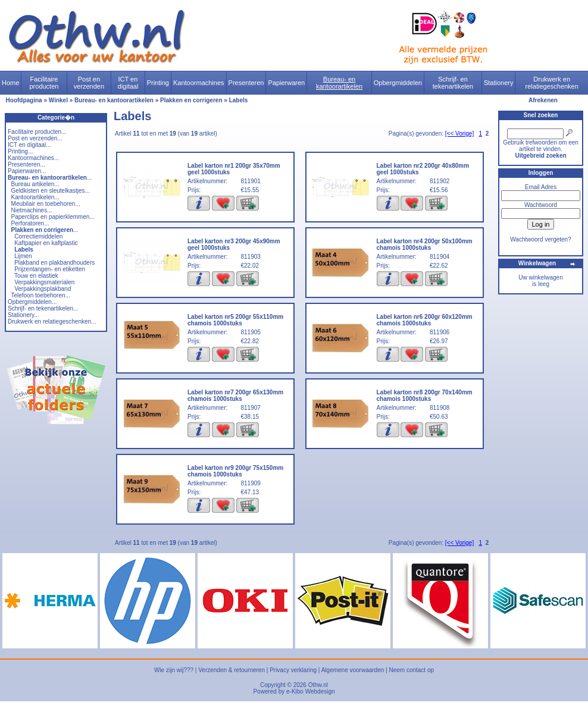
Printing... (20, 151)
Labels (239, 100)
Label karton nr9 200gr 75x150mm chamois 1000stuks (235, 471)
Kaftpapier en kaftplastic (46, 243)
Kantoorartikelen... (35, 197)
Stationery (499, 83)
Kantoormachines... (33, 158)
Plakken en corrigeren (191, 100)
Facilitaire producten (44, 83)
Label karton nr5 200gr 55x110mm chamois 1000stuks (235, 320)
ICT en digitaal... (29, 145)
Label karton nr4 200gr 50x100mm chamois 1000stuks (425, 244)
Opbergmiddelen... (32, 302)
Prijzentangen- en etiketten (50, 269)
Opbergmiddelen (398, 83)
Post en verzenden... (35, 138)
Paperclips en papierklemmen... (53, 217)
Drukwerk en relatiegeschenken (552, 83)
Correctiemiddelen (38, 236)
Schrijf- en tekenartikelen (453, 83)
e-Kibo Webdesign (311, 691)
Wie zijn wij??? (174, 670)
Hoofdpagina (24, 100)
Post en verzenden (89, 83)
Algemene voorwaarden (353, 670)
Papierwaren (286, 83)
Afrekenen (543, 100)
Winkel (58, 100)
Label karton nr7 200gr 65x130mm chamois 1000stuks (235, 396)
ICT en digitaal (128, 83)
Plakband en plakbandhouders (54, 263)
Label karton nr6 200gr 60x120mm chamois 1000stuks (425, 320)
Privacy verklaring (293, 670)
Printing (158, 83)
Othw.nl (318, 685)
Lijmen (23, 256)
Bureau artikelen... (35, 184)
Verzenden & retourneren (232, 670)
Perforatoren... (30, 223)
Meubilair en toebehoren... (46, 204)
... (50, 178)
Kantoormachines (199, 83)
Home (10, 83)
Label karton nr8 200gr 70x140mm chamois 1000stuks (425, 396)
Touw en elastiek (36, 276)
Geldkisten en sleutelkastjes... (51, 191)
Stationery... (24, 315)
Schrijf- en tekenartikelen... (43, 308)
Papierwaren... (27, 171)
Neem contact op (411, 670)
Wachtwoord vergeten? (540, 239)
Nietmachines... (32, 210)
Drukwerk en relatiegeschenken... (52, 322)
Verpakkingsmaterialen (44, 282)
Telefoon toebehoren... (40, 295)
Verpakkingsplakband (43, 289)
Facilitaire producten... (37, 132)
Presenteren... (26, 164)
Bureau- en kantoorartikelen (339, 83)
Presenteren (246, 83)
